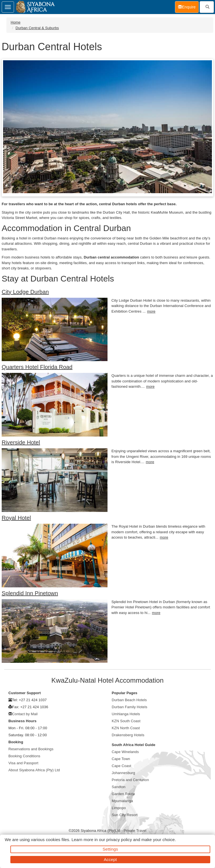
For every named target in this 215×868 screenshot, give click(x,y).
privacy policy (119, 840)
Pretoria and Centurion (130, 780)
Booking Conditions (24, 756)
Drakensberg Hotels (128, 735)
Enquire (188, 7)
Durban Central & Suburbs (37, 28)
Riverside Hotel (21, 442)
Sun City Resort (125, 815)
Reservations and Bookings (31, 749)
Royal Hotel (16, 518)
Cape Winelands (125, 752)
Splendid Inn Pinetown (30, 593)
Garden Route (123, 794)
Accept (110, 859)
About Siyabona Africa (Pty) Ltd (34, 770)
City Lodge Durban (25, 292)
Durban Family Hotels (129, 707)
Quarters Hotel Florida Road (37, 367)
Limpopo (119, 808)
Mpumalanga (122, 801)
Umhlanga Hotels (126, 714)
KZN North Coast (126, 728)
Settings (110, 849)
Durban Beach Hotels (129, 700)
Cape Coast (121, 766)
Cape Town (121, 759)
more (151, 311)
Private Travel (135, 831)
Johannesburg (123, 773)
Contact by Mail (25, 714)
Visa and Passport (23, 763)
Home (16, 22)
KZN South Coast (126, 721)
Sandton (119, 787)
